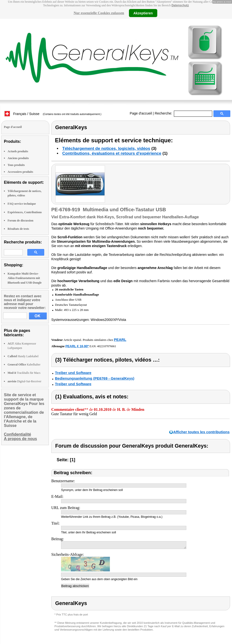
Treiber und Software (73, 373)
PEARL (120, 340)
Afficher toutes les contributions (201, 432)
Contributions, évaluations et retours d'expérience (112, 153)
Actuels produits (18, 151)
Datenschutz (180, 5)
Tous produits (16, 165)
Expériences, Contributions (25, 212)
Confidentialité (17, 434)
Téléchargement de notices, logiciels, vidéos (106, 149)
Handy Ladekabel (23, 356)
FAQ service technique (22, 204)
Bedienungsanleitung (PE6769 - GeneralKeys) (95, 378)
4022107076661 (107, 346)
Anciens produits (18, 158)
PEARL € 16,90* (77, 346)
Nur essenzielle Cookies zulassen (99, 13)
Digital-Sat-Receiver (24, 381)
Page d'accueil (141, 113)
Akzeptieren (143, 13)
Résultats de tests (18, 229)
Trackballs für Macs (24, 373)
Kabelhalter (24, 365)
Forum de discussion (20, 221)
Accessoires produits (20, 172)
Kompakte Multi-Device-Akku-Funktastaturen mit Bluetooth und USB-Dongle (25, 278)
